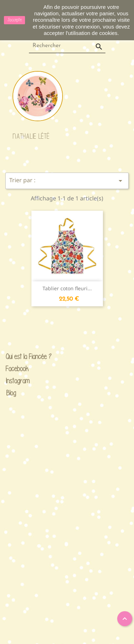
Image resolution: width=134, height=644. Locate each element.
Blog (11, 393)
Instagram (11, 381)
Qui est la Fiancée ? (11, 357)
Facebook (11, 369)
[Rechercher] (67, 46)
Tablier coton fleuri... (67, 288)
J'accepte (15, 20)
